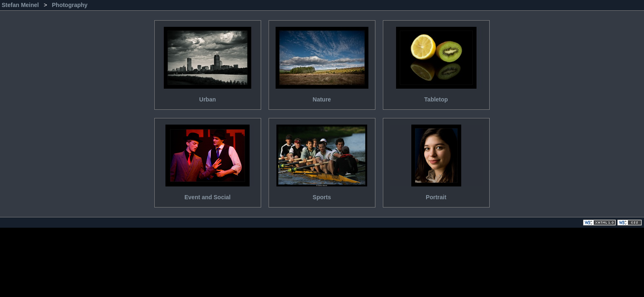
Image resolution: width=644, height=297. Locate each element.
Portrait (436, 159)
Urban (208, 62)
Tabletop (436, 62)
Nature (322, 62)
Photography (70, 5)
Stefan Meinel (21, 5)
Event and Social (208, 159)
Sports (322, 159)
